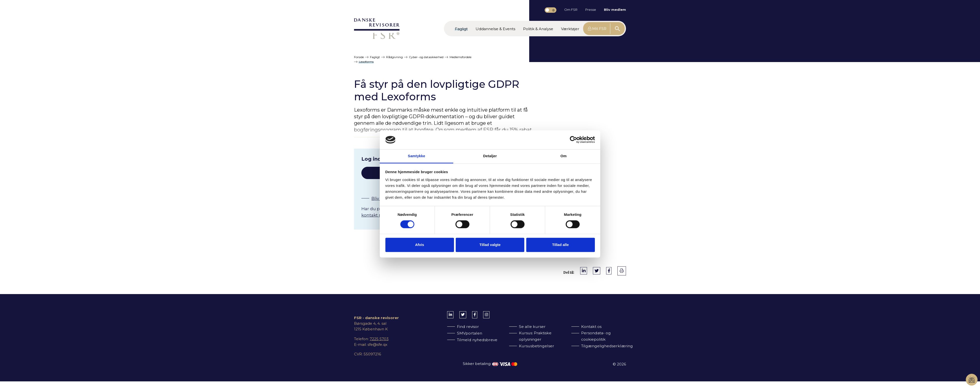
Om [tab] (563, 156)
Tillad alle (560, 245)
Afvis (420, 245)
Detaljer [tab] (490, 156)
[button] (461, 29)
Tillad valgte (490, 245)
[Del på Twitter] (597, 271)
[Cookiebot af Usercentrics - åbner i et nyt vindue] (573, 140)
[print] (622, 271)
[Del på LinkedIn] (584, 271)
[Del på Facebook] (609, 271)
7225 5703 (379, 339)
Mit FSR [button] (597, 29)
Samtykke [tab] (417, 156)
